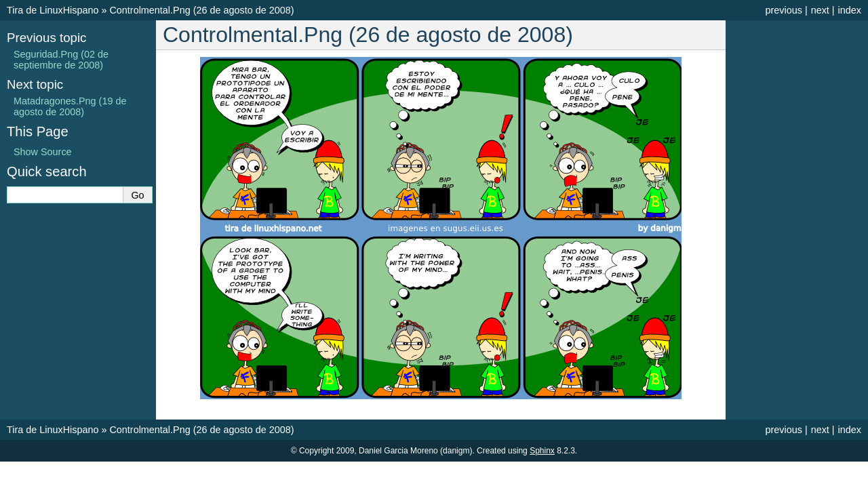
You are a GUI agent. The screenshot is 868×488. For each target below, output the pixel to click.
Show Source (43, 152)
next (820, 10)
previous (783, 10)
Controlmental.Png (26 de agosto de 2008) (201, 10)
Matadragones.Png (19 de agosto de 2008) (70, 106)
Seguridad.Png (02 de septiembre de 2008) (61, 60)
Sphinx (542, 451)
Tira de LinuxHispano (53, 10)
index (850, 10)
